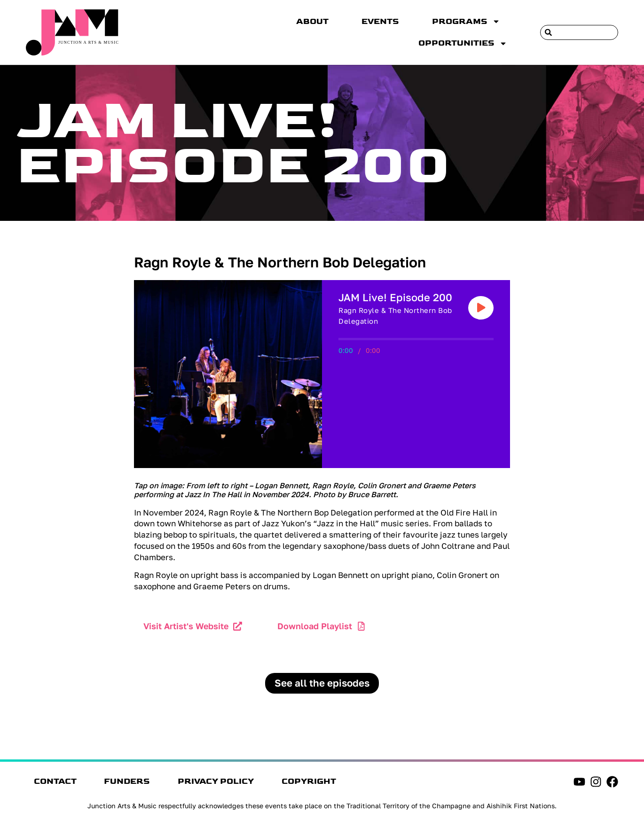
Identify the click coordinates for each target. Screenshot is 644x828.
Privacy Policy (228, 782)
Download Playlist (315, 626)
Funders (134, 782)
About (312, 22)
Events (380, 22)
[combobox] (579, 32)
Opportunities (463, 43)
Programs (466, 21)
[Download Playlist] (362, 626)
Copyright (326, 782)
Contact (57, 782)
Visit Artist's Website (186, 626)
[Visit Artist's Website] (238, 626)
